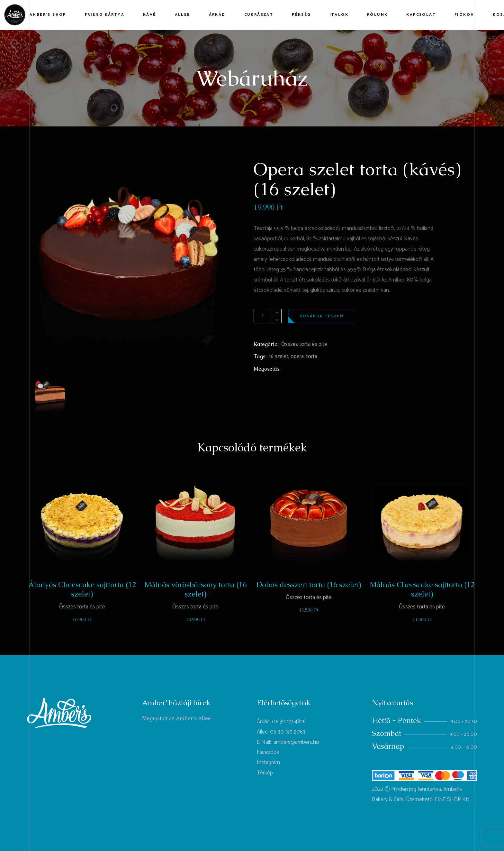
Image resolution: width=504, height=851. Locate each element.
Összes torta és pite (304, 344)
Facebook (268, 752)
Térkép (265, 773)
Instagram (268, 763)
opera (297, 356)
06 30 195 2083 (288, 732)
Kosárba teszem (322, 316)
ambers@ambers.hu (296, 742)
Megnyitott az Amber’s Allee (176, 718)
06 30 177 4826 (289, 722)
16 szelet (279, 356)
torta (312, 356)
